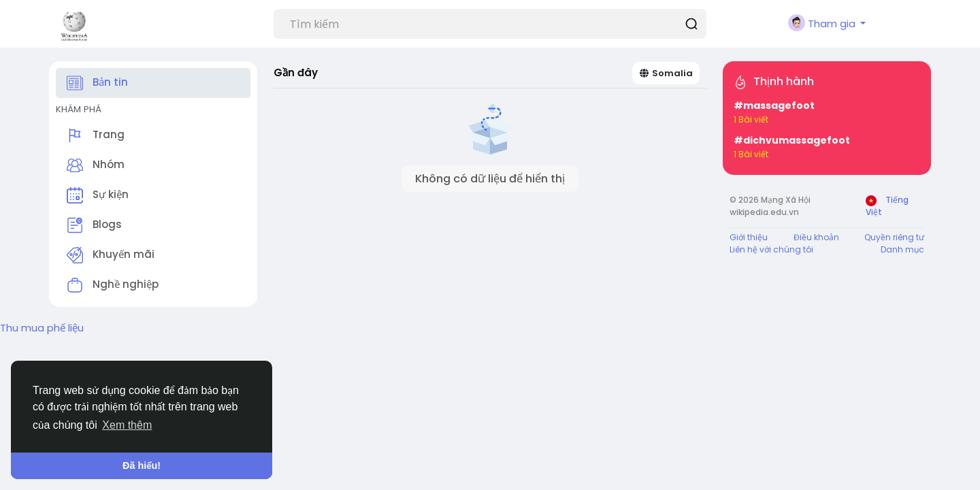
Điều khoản (816, 237)
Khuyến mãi (111, 255)
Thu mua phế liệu (42, 328)
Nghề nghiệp (113, 285)
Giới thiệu (749, 237)
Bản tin (97, 83)
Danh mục (902, 249)
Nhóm (96, 165)
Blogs (94, 225)
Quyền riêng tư (894, 237)
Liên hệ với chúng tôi (771, 249)
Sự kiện (98, 195)
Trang (96, 135)
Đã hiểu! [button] (142, 465)
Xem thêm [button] (127, 425)
